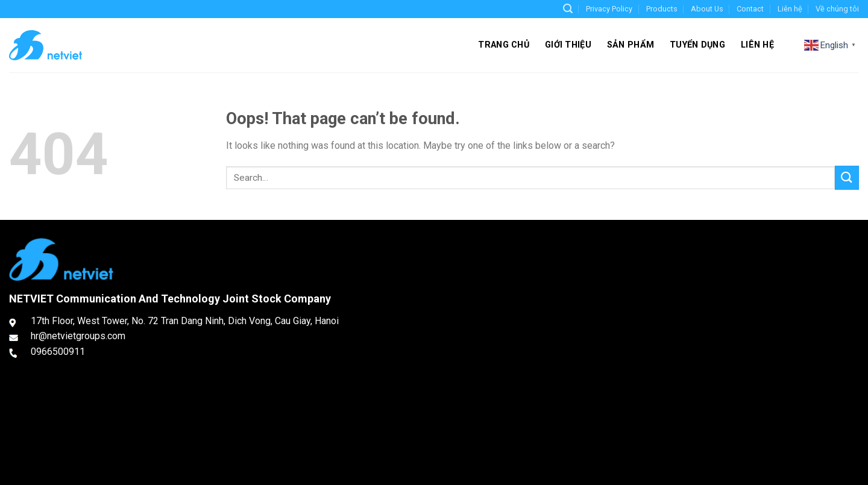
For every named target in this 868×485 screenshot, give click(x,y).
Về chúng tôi (837, 9)
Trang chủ (504, 45)
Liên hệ (790, 9)
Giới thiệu (568, 45)
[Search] (568, 9)
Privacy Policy (609, 9)
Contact (750, 9)
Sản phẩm (631, 45)
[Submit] (847, 177)
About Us (707, 9)
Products (662, 9)
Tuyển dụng (697, 45)
